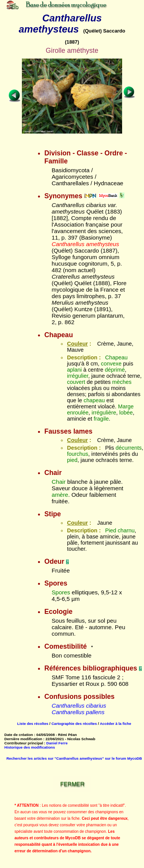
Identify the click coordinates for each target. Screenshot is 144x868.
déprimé (115, 370)
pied (72, 460)
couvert (76, 382)
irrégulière (104, 413)
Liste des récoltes (33, 724)
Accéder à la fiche (116, 724)
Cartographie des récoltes (74, 724)
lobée (126, 413)
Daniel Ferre (57, 743)
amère (60, 495)
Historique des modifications (30, 747)
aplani (74, 370)
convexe (111, 364)
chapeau (94, 400)
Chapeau (116, 357)
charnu (126, 530)
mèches (122, 382)
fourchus (77, 454)
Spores (61, 592)
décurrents (129, 448)
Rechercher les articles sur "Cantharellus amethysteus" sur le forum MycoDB (74, 758)
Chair (58, 482)
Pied (111, 530)
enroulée (78, 413)
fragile (101, 419)
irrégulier (77, 376)
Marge (126, 406)
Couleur (77, 344)
